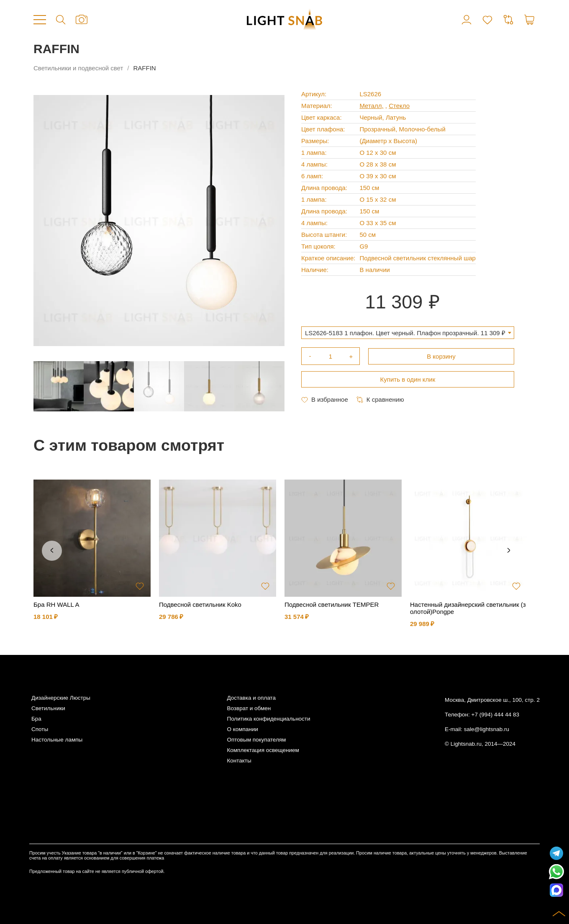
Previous (52, 551)
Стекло (399, 106)
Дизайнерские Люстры (61, 698)
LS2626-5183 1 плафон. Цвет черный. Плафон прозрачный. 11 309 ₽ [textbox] (405, 333)
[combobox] (408, 333)
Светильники (48, 708)
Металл (370, 106)
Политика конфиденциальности (268, 719)
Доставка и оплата (251, 698)
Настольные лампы (57, 740)
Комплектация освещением (263, 750)
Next (509, 551)
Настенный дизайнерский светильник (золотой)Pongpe (468, 608)
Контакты (239, 761)
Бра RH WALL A (56, 604)
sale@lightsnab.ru (487, 729)
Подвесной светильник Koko (200, 604)
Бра (36, 719)
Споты (40, 729)
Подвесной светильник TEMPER (332, 604)
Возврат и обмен (249, 708)
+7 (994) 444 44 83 (495, 715)
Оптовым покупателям (256, 740)
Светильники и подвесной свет (78, 68)
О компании (242, 729)
